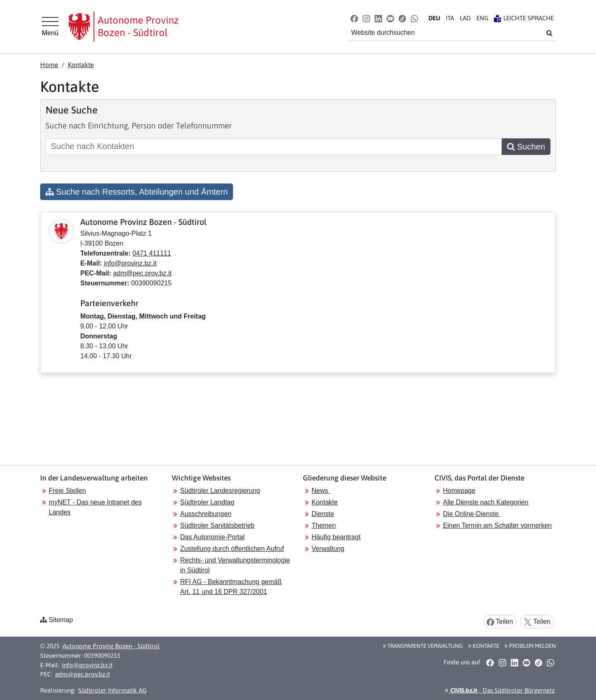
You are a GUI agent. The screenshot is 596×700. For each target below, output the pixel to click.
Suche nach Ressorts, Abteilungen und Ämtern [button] (137, 192)
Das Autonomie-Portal (212, 537)
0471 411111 (152, 253)
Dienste (323, 514)
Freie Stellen (67, 491)
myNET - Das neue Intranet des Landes (95, 507)
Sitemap (61, 620)
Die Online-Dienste (472, 514)
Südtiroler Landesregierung (220, 491)
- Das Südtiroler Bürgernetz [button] (500, 690)
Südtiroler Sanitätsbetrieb (217, 525)
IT (450, 18)
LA (465, 18)
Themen (324, 525)
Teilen (500, 622)
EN (482, 18)
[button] (354, 18)
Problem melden (530, 646)
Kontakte (81, 65)
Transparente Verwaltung (423, 646)
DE (434, 18)
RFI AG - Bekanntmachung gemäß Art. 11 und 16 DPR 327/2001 (231, 587)
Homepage (459, 491)
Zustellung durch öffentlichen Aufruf (232, 549)
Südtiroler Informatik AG (112, 690)
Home (49, 65)
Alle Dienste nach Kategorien (485, 502)
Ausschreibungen (206, 514)
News (321, 491)
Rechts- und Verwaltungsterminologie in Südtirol (235, 565)
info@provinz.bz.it (130, 263)
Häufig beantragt (336, 537)
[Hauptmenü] (50, 27)
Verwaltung (328, 549)
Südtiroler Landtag (207, 502)
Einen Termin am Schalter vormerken (497, 525)
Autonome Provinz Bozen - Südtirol (111, 646)
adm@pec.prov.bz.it (142, 273)
